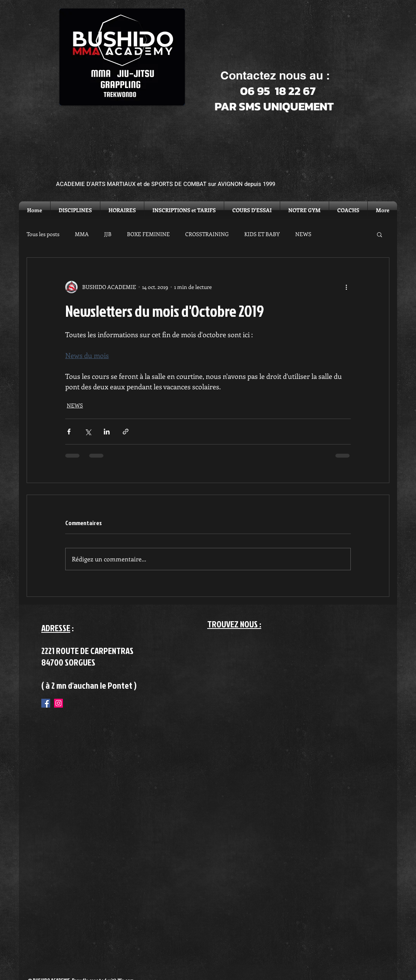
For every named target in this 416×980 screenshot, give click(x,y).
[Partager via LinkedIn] (107, 432)
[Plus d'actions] (346, 287)
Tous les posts (43, 234)
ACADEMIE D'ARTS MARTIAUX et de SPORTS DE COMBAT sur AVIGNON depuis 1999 (166, 184)
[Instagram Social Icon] (58, 703)
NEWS (303, 234)
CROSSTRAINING (207, 234)
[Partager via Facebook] (69, 432)
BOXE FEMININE (148, 234)
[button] (380, 234)
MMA (82, 234)
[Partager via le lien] (126, 432)
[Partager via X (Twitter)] (88, 432)
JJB (108, 234)
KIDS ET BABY (262, 234)
